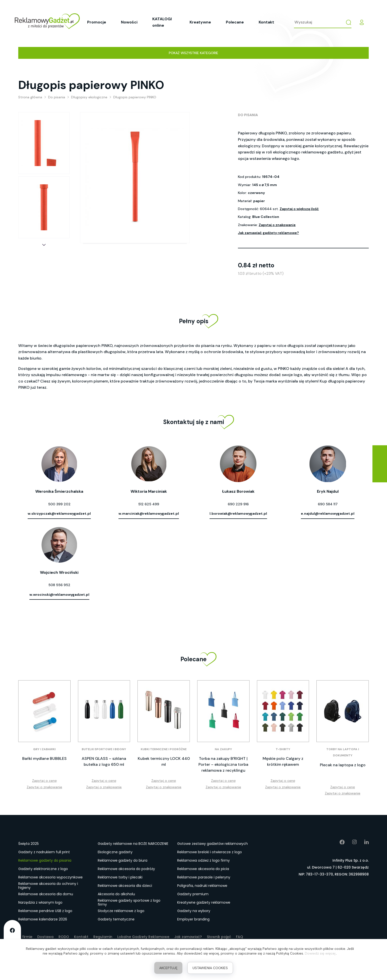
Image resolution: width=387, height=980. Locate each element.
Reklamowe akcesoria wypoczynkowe (50, 877)
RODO (64, 937)
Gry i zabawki (44, 749)
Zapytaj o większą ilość (299, 209)
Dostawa (45, 937)
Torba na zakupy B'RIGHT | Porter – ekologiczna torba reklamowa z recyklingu (223, 764)
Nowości (129, 22)
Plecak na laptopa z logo (343, 765)
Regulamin (103, 937)
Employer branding (193, 919)
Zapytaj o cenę (44, 781)
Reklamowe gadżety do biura (123, 860)
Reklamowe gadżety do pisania (45, 860)
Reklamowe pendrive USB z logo (45, 911)
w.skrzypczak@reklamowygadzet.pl (59, 513)
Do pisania (248, 115)
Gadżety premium (193, 894)
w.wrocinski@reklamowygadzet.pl (59, 595)
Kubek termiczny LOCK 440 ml (164, 761)
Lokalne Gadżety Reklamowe (143, 937)
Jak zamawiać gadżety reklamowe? (268, 233)
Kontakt (266, 22)
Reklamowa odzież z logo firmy (203, 860)
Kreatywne (200, 22)
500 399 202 (59, 504)
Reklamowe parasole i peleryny (204, 877)
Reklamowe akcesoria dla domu (46, 894)
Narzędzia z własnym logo (40, 902)
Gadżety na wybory (194, 911)
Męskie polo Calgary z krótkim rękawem (283, 761)
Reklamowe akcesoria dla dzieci (125, 886)
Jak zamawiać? (188, 937)
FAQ (240, 937)
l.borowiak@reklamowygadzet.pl (238, 513)
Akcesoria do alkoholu (116, 894)
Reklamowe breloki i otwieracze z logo (210, 852)
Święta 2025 (29, 844)
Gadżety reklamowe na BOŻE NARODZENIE (133, 844)
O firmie (25, 937)
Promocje (97, 22)
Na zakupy (223, 749)
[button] (44, 245)
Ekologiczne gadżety (115, 852)
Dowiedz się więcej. (320, 953)
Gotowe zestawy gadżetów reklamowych (213, 844)
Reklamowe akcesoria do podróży (126, 869)
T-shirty (283, 749)
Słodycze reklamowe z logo (121, 911)
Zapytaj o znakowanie (277, 225)
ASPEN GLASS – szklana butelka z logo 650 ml (104, 761)
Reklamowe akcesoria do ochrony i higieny (48, 886)
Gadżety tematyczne (116, 919)
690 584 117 (328, 504)
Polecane (235, 22)
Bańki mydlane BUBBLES (44, 758)
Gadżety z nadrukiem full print (44, 852)
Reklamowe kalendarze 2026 (43, 919)
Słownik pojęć (219, 937)
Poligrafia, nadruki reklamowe (202, 886)
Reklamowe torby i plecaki (120, 877)
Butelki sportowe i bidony (104, 749)
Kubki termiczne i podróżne (164, 749)
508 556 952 (59, 585)
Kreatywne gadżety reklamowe (204, 902)
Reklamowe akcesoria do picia (203, 869)
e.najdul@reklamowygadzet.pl (328, 513)
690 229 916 (238, 504)
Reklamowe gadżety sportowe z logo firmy (129, 903)
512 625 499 (149, 504)
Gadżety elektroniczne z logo (43, 869)
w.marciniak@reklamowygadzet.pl (149, 513)
